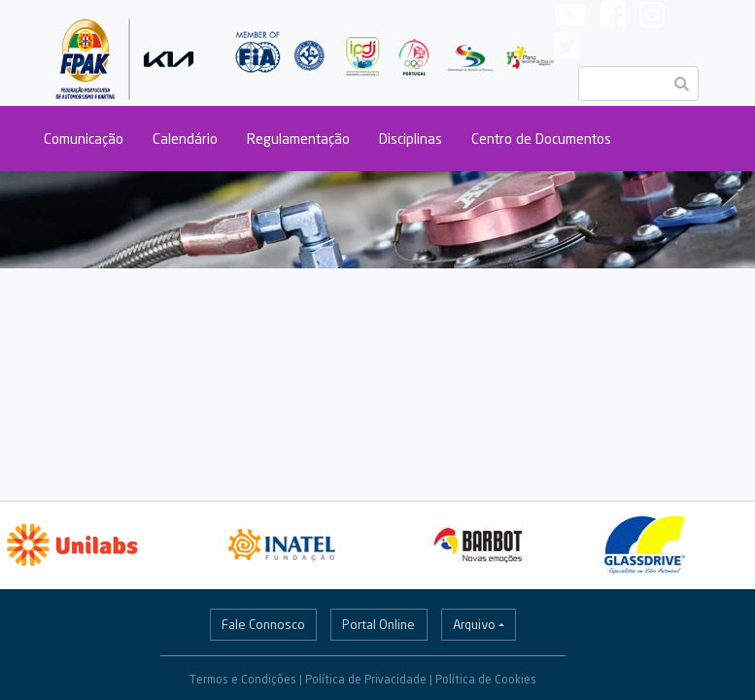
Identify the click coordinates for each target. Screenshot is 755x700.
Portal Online (378, 624)
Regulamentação (298, 139)
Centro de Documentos (541, 139)
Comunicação (84, 139)
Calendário (185, 139)
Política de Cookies (486, 679)
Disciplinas (411, 139)
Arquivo (474, 624)
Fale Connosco (263, 624)
